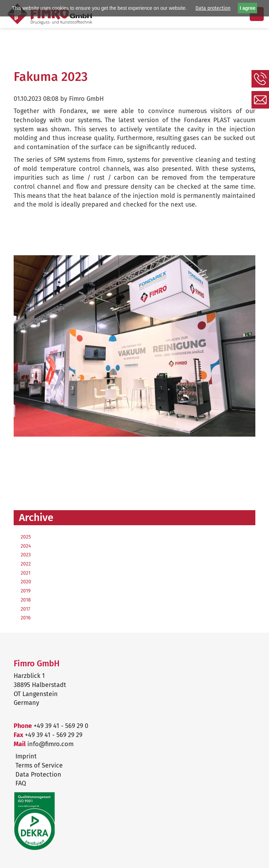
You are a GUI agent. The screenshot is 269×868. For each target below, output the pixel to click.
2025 (26, 537)
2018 (26, 600)
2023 (26, 555)
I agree (247, 8)
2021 (26, 573)
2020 (26, 582)
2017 (25, 609)
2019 (26, 591)
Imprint (26, 756)
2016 (26, 618)
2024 (26, 546)
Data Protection (38, 775)
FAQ (21, 783)
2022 (26, 564)
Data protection (213, 8)
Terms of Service (39, 765)
